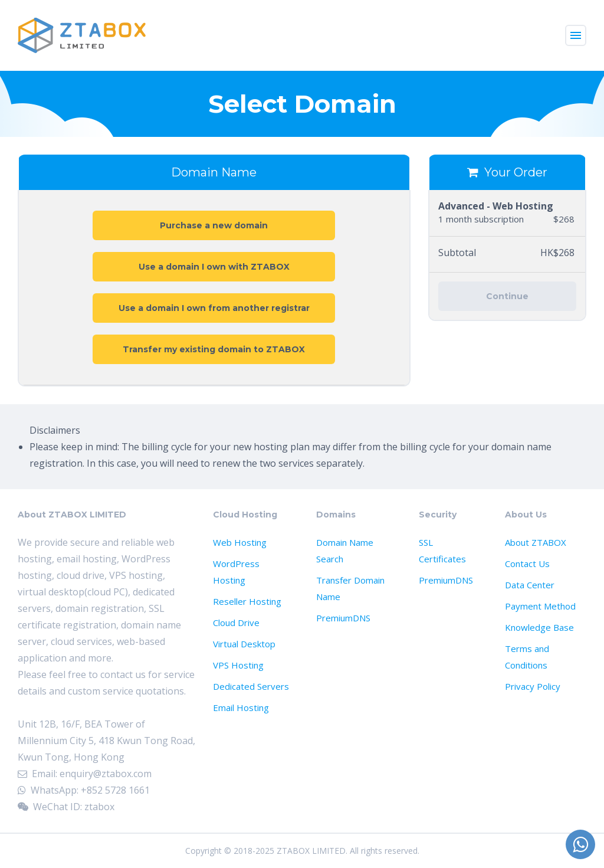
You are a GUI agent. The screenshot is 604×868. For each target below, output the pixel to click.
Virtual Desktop (244, 644)
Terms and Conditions (527, 657)
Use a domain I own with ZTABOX (214, 267)
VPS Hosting (238, 665)
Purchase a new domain (214, 225)
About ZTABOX (536, 542)
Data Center (530, 585)
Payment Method (540, 606)
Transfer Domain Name (350, 588)
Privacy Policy (533, 686)
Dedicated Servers (251, 686)
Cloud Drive (236, 623)
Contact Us (527, 564)
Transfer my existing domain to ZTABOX (214, 349)
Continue (507, 296)
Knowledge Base (539, 627)
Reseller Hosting (247, 601)
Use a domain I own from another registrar (214, 308)
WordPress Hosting (236, 572)
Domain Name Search (345, 551)
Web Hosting (240, 542)
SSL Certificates (442, 551)
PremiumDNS (343, 618)
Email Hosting (241, 707)
